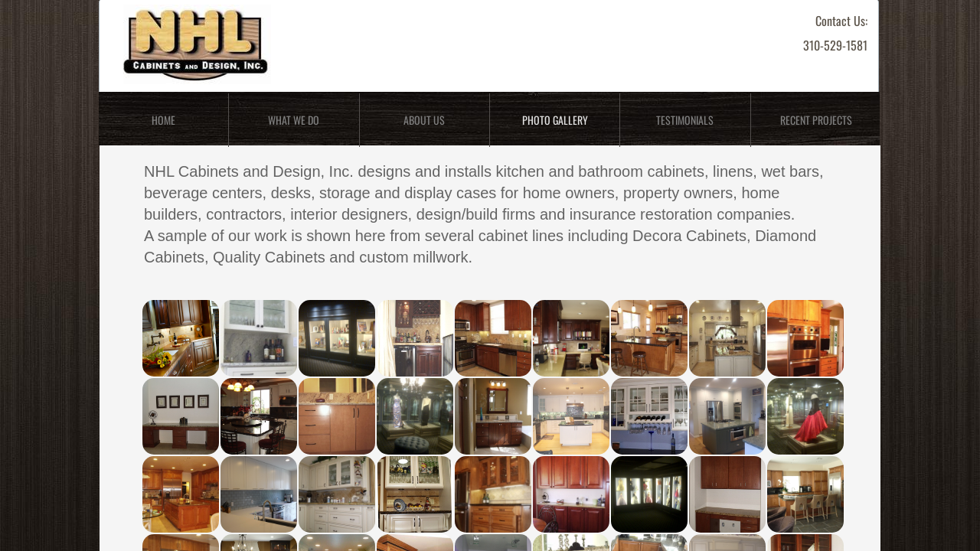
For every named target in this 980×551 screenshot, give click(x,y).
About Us (424, 120)
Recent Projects (816, 120)
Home (163, 120)
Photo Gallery (555, 120)
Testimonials (685, 120)
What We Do (294, 120)
